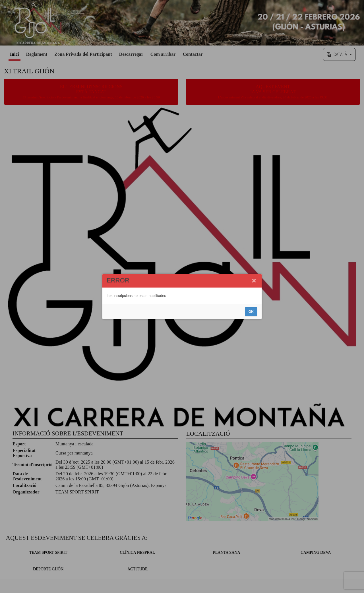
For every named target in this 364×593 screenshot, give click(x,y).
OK (251, 312)
